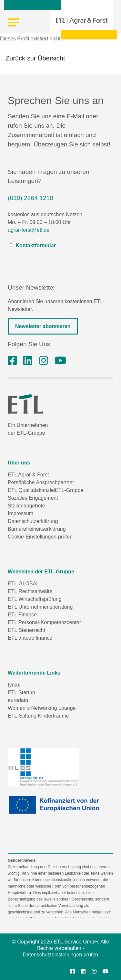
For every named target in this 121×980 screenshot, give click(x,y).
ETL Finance (22, 615)
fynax (14, 685)
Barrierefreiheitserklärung (37, 529)
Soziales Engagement (33, 498)
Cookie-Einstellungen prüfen (40, 537)
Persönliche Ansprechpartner (41, 482)
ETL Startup (21, 692)
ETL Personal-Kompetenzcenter (44, 622)
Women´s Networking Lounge (42, 708)
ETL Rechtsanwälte (30, 591)
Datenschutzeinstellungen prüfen (60, 955)
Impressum (20, 513)
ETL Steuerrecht (26, 630)
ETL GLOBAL (23, 584)
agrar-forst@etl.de (29, 230)
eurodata (18, 700)
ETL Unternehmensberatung (40, 607)
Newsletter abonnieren (43, 326)
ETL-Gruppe (69, 490)
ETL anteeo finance (30, 638)
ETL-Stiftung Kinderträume (38, 716)
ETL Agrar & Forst (28, 475)
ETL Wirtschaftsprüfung (35, 599)
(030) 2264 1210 (30, 198)
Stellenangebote (26, 506)
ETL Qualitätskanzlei (31, 490)
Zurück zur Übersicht (35, 58)
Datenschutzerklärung (33, 521)
